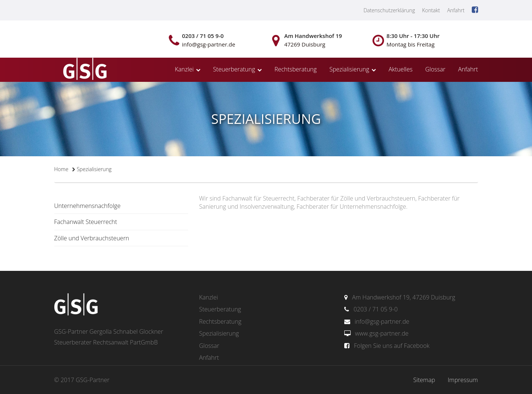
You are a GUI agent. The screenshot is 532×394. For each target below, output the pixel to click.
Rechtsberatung (296, 69)
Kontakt (431, 10)
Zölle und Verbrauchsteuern (92, 238)
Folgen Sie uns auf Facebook (392, 346)
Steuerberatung (234, 69)
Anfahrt (456, 10)
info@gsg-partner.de (382, 321)
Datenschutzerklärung (389, 10)
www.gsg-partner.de (382, 333)
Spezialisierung (349, 69)
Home (61, 169)
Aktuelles (400, 69)
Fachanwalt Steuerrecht (86, 222)
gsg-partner (84, 70)
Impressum (463, 380)
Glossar (435, 69)
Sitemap (424, 380)
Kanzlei (184, 69)
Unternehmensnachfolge (88, 206)
